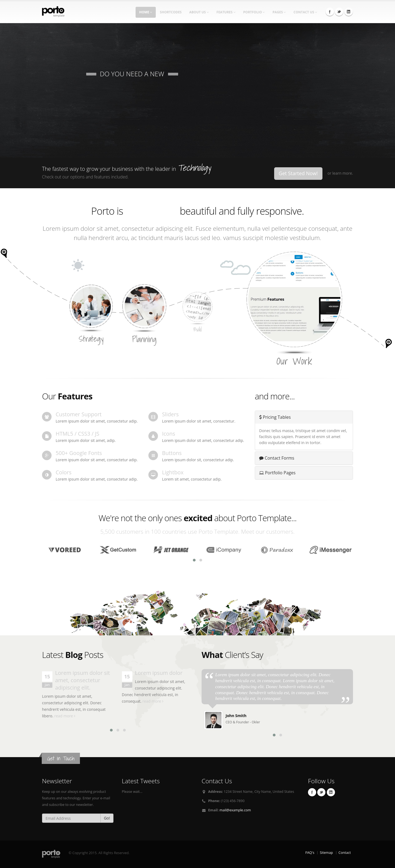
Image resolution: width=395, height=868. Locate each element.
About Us (199, 12)
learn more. (343, 173)
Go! (107, 818)
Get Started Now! (298, 173)
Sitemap (326, 853)
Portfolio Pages (277, 473)
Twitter (339, 12)
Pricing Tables (275, 417)
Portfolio (254, 12)
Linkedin (349, 12)
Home (146, 12)
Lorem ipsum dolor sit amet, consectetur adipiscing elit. (83, 680)
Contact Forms (277, 458)
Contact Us (305, 12)
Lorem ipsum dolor (159, 673)
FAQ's (310, 853)
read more (65, 716)
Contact (345, 853)
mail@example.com (235, 810)
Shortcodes (171, 12)
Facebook (330, 12)
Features (226, 12)
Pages (279, 12)
